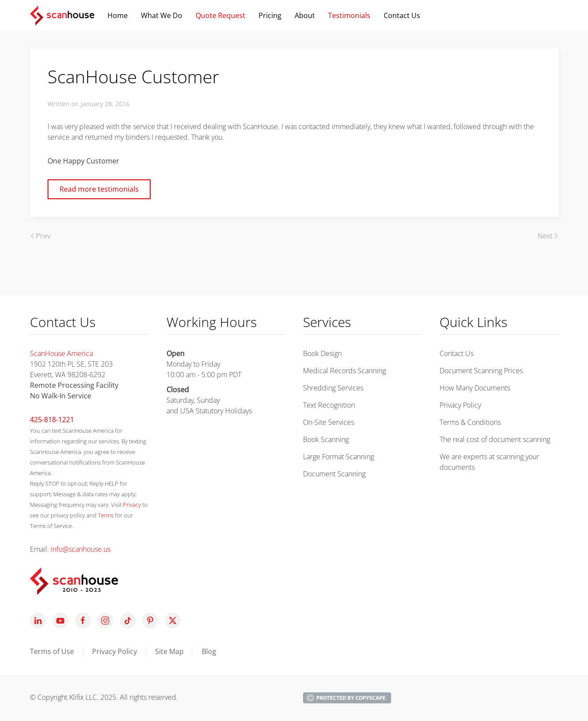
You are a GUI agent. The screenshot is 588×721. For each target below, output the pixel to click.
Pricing (270, 15)
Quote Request (220, 15)
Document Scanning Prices (481, 371)
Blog (209, 651)
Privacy (132, 505)
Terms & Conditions (470, 422)
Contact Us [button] (402, 15)
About (305, 15)
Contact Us (457, 353)
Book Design (322, 353)
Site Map (169, 651)
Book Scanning (326, 439)
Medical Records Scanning (344, 371)
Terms (106, 515)
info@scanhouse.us (81, 549)
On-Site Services (329, 422)
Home (118, 15)
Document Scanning (334, 474)
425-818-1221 (52, 420)
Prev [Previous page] (41, 236)
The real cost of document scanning (495, 439)
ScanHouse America (61, 353)
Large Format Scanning (338, 457)
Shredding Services (333, 388)
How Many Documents (475, 388)
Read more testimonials (99, 189)
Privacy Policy (460, 405)
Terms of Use (52, 651)
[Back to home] (62, 15)
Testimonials (349, 15)
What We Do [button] (162, 15)
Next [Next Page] (547, 236)
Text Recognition (329, 405)
